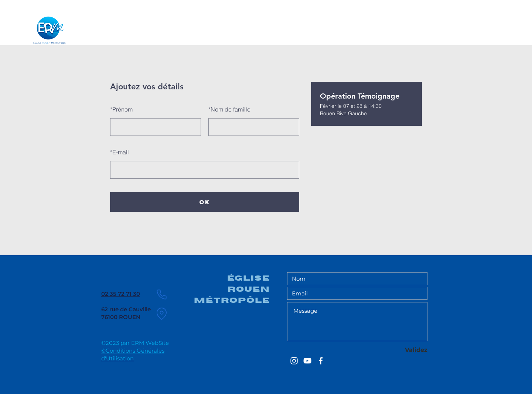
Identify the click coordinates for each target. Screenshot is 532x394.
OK (205, 202)
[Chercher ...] (460, 27)
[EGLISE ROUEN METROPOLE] (294, 361)
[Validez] (401, 350)
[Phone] (161, 294)
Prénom (121, 109)
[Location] (161, 314)
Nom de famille (229, 109)
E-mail (120, 152)
